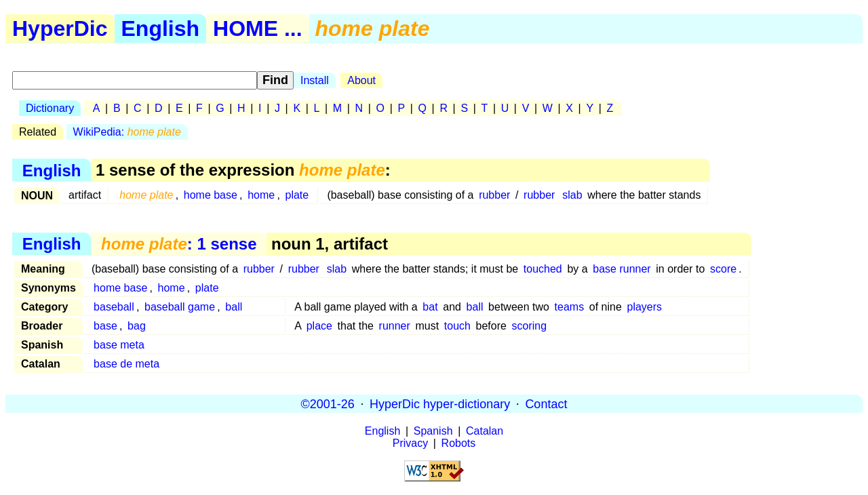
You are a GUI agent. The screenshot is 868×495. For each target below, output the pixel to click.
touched (543, 269)
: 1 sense (179, 244)
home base (211, 195)
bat (430, 307)
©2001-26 (328, 403)
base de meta (126, 364)
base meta (119, 345)
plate (297, 195)
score (723, 269)
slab (572, 195)
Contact (546, 403)
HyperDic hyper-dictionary (440, 403)
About (361, 80)
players (644, 307)
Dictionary (50, 108)
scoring (530, 326)
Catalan (485, 431)
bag (137, 326)
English (161, 28)
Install (315, 80)
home (261, 195)
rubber (494, 195)
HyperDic (60, 28)
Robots (459, 443)
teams (570, 307)
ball (234, 307)
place (319, 326)
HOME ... (258, 28)
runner (395, 326)
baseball (114, 307)
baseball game (180, 307)
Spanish (433, 431)
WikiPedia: (127, 132)
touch (457, 326)
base (105, 326)
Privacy (410, 443)
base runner (622, 269)
